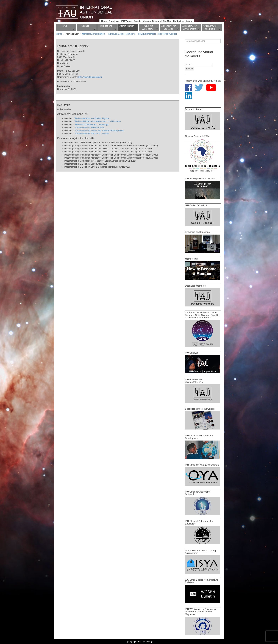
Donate (137, 21)
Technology (148, 642)
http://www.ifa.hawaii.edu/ (90, 77)
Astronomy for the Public (210, 27)
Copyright (129, 642)
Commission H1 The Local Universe (92, 134)
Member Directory (152, 21)
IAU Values (127, 21)
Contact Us (179, 21)
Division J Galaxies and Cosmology (92, 124)
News (64, 26)
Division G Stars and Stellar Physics (92, 118)
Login (189, 21)
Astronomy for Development (189, 27)
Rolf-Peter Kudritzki (168, 34)
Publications (106, 26)
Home (104, 21)
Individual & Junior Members (121, 34)
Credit (138, 642)
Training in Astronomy (148, 27)
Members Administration (94, 34)
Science (85, 26)
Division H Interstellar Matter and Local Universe (98, 121)
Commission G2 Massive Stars (90, 127)
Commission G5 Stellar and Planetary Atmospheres (99, 131)
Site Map (167, 21)
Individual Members (147, 34)
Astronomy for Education (169, 27)
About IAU (114, 21)
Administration (127, 26)
